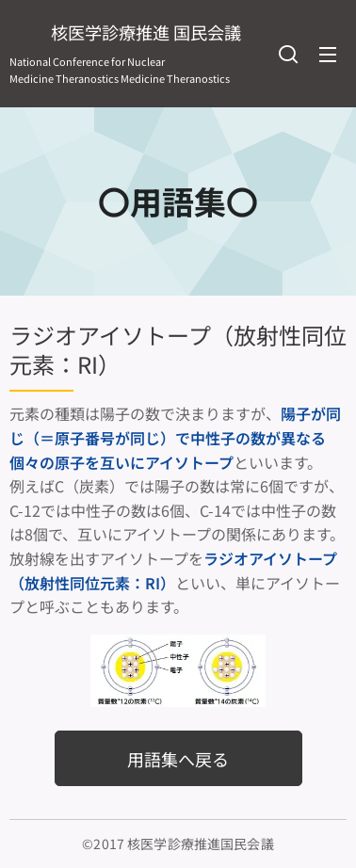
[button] (288, 54)
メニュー (328, 55)
